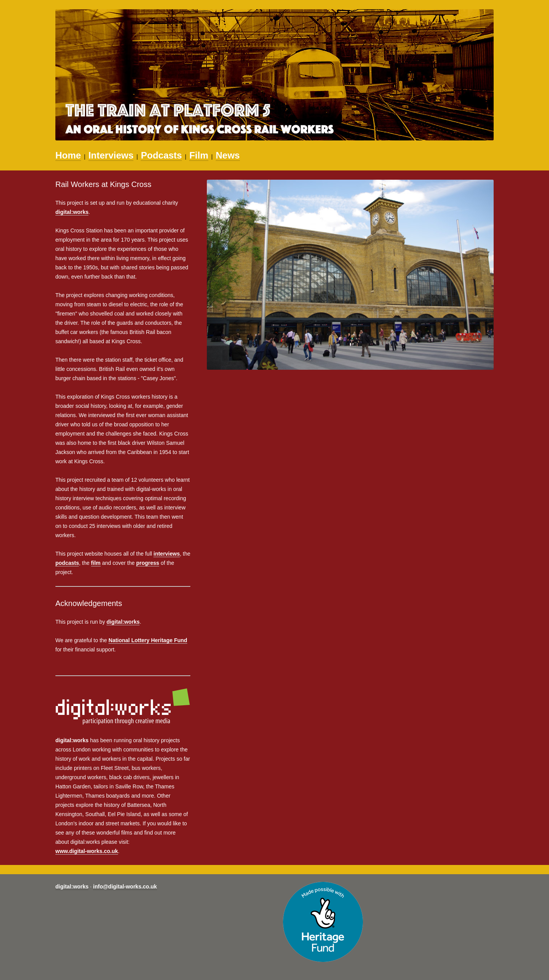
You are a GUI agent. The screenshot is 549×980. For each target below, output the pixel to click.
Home (68, 155)
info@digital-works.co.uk (125, 887)
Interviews (111, 155)
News (228, 155)
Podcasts (161, 155)
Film (199, 155)
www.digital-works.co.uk (87, 851)
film (96, 563)
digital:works (72, 212)
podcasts (67, 563)
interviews (166, 554)
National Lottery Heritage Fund (148, 640)
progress (148, 563)
